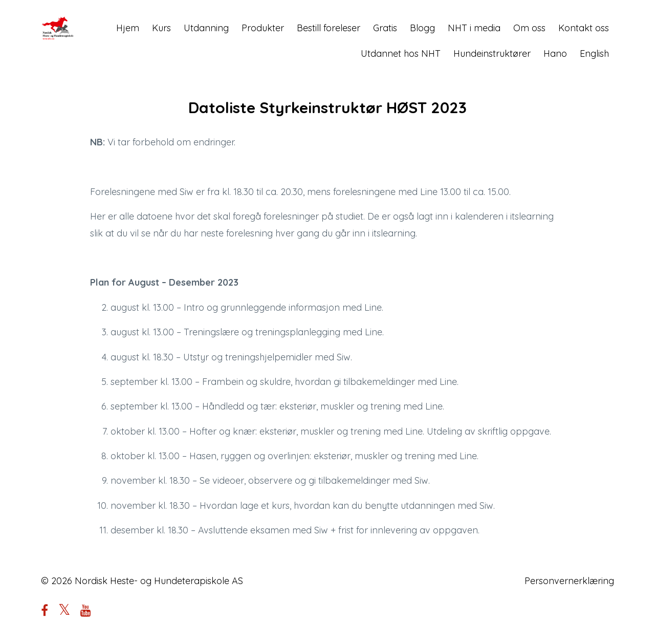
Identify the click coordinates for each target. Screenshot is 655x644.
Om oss (529, 28)
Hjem (128, 28)
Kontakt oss (584, 28)
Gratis (385, 28)
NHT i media (474, 28)
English (594, 53)
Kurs (161, 28)
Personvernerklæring (569, 581)
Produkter (263, 28)
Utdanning (206, 28)
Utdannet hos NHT (401, 53)
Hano (555, 53)
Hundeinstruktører (492, 53)
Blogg (422, 28)
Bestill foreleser (329, 28)
